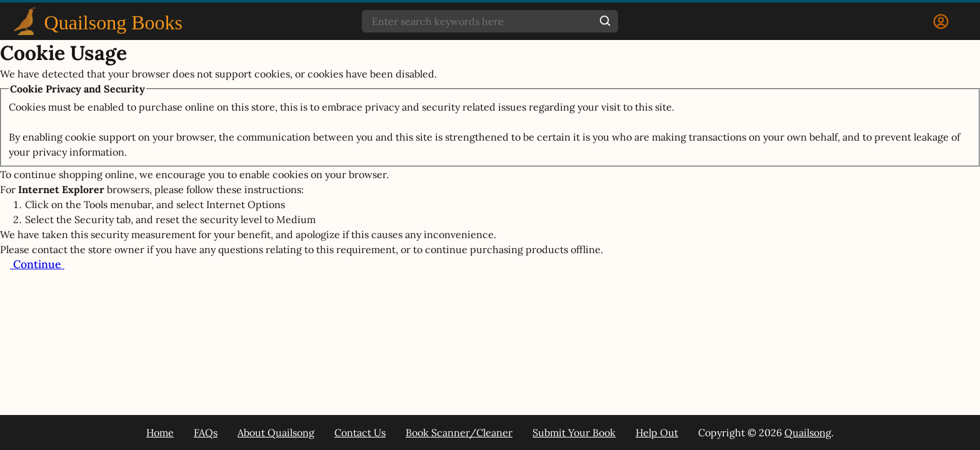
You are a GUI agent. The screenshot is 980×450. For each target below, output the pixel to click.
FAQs (206, 432)
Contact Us (360, 432)
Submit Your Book (574, 432)
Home (160, 432)
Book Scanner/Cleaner (459, 432)
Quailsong (808, 432)
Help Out (657, 432)
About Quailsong (276, 432)
